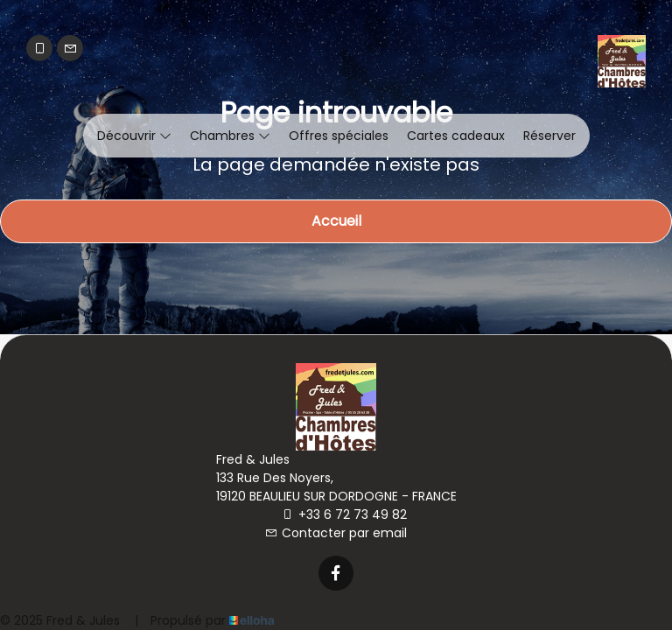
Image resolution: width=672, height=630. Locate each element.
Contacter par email (336, 533)
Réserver (549, 136)
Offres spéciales (339, 136)
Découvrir (134, 136)
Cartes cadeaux (456, 136)
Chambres (230, 136)
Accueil (336, 221)
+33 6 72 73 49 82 (344, 514)
